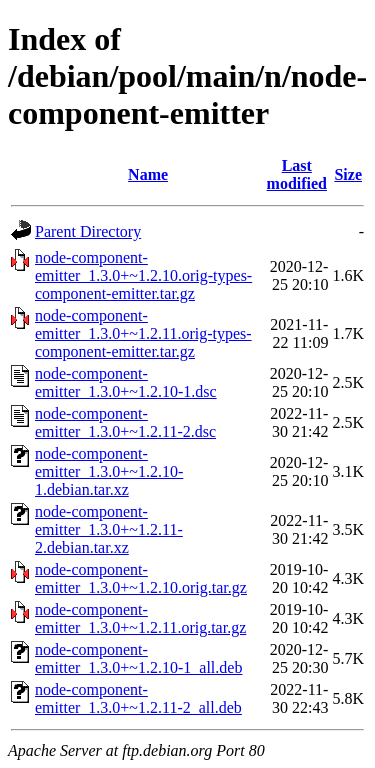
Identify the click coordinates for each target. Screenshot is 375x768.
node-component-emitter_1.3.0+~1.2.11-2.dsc (125, 422)
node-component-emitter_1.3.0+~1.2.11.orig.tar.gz (140, 618)
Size (348, 174)
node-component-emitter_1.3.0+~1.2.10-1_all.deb (138, 658)
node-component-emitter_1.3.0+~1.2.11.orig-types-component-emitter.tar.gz (143, 333)
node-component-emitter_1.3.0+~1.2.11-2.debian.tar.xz (109, 529)
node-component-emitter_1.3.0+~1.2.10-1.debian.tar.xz (109, 471)
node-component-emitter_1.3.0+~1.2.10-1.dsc (126, 382)
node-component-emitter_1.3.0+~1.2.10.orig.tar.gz (141, 578)
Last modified (297, 174)
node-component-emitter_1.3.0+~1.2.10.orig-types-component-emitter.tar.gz (143, 275)
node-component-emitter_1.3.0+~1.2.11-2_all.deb (138, 698)
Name (148, 174)
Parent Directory (88, 231)
